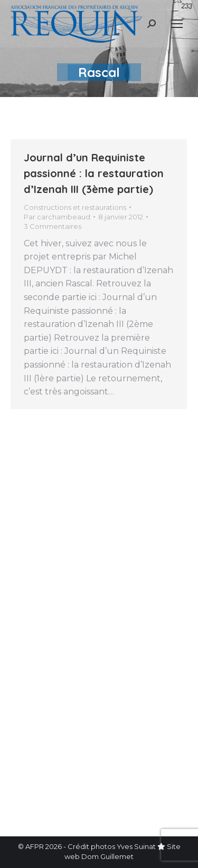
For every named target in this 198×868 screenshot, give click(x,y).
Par (57, 217)
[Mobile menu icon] (177, 24)
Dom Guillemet (107, 856)
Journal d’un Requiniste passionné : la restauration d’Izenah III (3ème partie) (94, 173)
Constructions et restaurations (75, 207)
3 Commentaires (53, 226)
